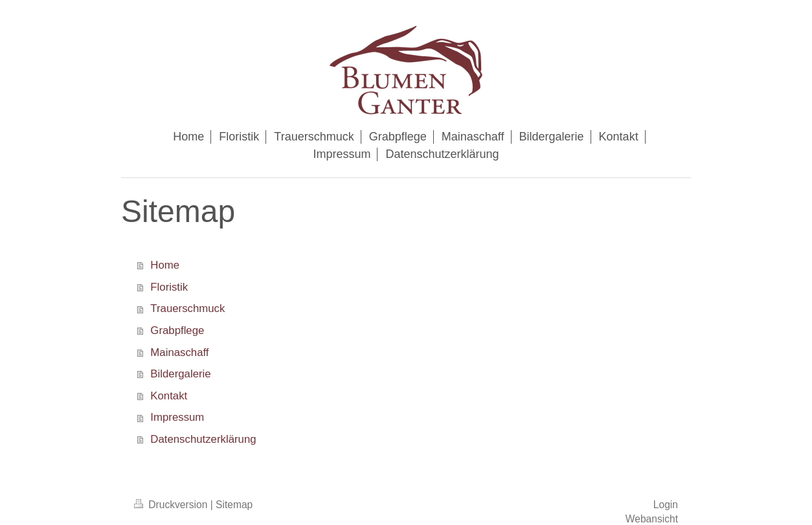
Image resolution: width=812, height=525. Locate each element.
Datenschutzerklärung (203, 439)
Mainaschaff (179, 352)
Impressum (177, 417)
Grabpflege (177, 330)
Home (165, 265)
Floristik (169, 287)
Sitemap (234, 505)
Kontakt (169, 396)
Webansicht (652, 519)
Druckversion (172, 505)
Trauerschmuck (187, 308)
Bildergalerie (180, 374)
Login (666, 505)
